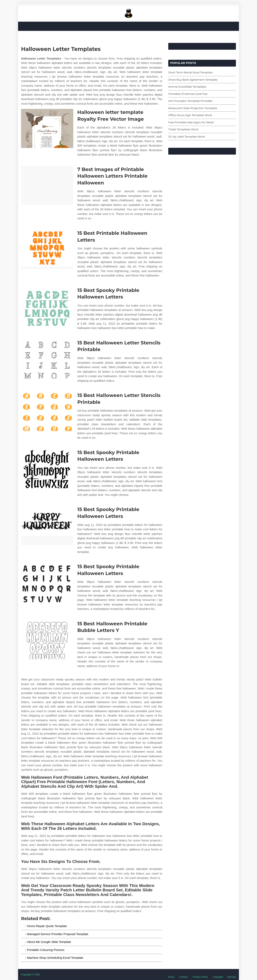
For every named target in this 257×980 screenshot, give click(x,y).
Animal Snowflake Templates (187, 87)
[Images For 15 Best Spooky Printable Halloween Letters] (47, 306)
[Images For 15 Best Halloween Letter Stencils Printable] (47, 359)
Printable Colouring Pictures (46, 950)
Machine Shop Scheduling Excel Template (55, 958)
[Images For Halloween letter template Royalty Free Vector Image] (47, 128)
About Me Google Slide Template (49, 942)
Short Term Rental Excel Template (190, 72)
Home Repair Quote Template (47, 926)
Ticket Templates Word (183, 129)
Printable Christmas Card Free (188, 94)
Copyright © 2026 (31, 975)
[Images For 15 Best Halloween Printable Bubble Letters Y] (47, 640)
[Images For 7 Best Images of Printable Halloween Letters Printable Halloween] (47, 186)
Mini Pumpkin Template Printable (190, 101)
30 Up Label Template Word (186, 137)
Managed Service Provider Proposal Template (58, 934)
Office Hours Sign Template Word (190, 115)
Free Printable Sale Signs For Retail (191, 122)
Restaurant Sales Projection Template (193, 108)
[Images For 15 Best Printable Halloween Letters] (47, 249)
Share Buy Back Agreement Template (193, 80)
